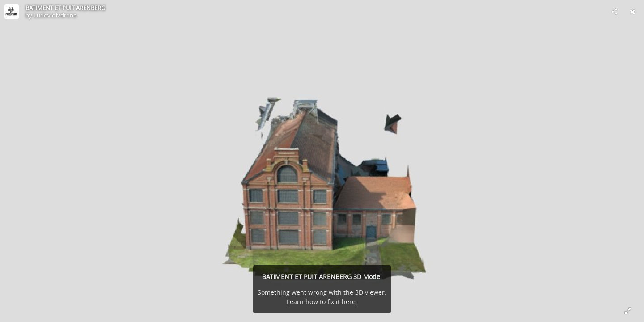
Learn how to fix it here (321, 302)
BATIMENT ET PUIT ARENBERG (65, 8)
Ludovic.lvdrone (55, 15)
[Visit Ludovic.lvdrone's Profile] (12, 12)
